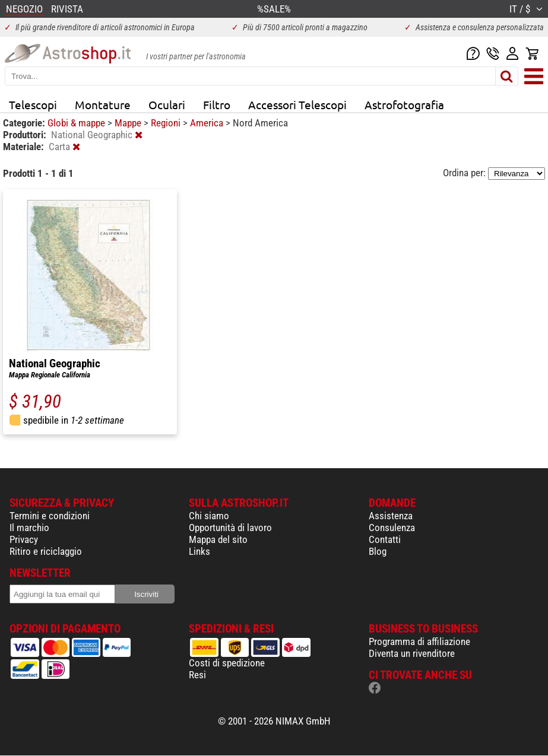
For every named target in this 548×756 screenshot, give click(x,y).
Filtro (217, 104)
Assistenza (391, 516)
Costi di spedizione (227, 663)
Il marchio (29, 528)
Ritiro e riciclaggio (46, 551)
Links (199, 551)
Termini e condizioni (50, 516)
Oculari (167, 104)
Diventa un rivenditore (412, 653)
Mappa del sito (218, 539)
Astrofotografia (404, 104)
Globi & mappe (77, 123)
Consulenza (392, 528)
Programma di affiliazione (419, 641)
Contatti (385, 539)
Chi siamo (209, 516)
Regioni (167, 123)
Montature (103, 104)
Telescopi (33, 104)
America (208, 123)
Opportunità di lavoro (230, 528)
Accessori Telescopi (297, 104)
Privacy (24, 539)
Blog (378, 551)
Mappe (129, 123)
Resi (197, 675)
